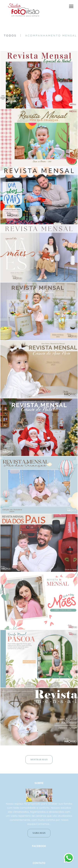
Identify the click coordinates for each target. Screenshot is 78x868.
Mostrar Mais (39, 760)
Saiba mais (39, 837)
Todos (10, 35)
